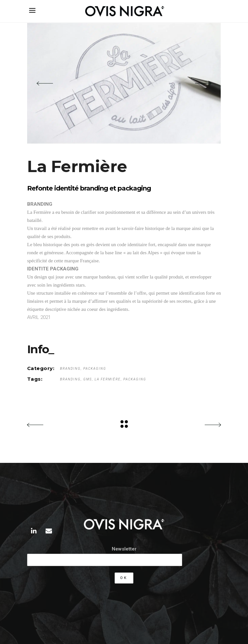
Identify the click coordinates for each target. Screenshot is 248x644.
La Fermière (108, 379)
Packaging (95, 369)
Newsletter (124, 549)
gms (88, 379)
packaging (135, 379)
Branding (70, 369)
